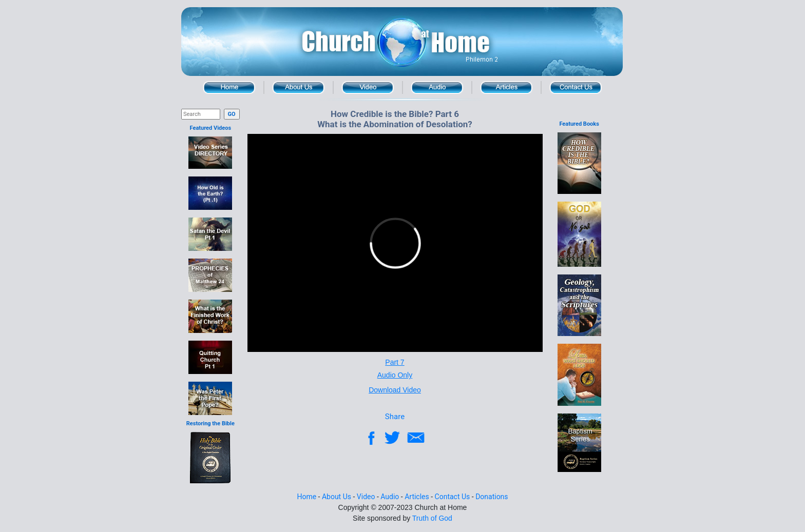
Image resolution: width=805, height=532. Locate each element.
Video (368, 87)
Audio (437, 87)
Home (229, 87)
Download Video (395, 390)
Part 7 (395, 362)
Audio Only (395, 375)
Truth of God (432, 518)
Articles (506, 87)
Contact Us (576, 87)
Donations (492, 497)
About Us (299, 87)
